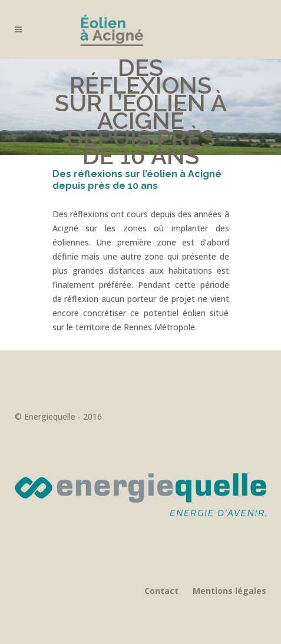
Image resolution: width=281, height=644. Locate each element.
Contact (161, 591)
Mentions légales (229, 591)
